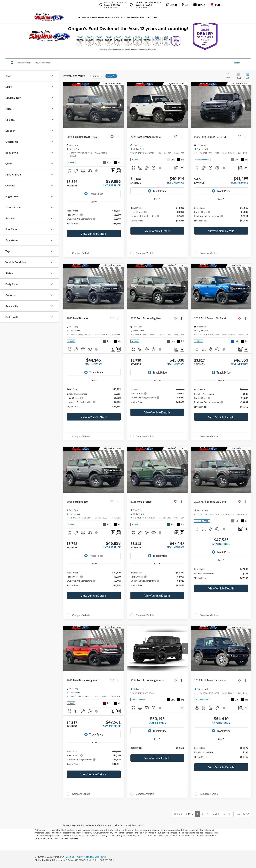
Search (237, 63)
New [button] (95, 18)
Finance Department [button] (134, 18)
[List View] (247, 76)
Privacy (79, 857)
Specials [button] (86, 18)
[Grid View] (238, 76)
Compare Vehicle (81, 253)
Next (215, 814)
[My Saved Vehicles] (215, 5)
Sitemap (70, 857)
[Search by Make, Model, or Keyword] (123, 63)
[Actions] (118, 137)
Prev (189, 814)
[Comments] (113, 171)
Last (227, 814)
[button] (121, 105)
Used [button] (101, 18)
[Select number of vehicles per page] (242, 814)
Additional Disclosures (95, 857)
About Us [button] (152, 18)
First (178, 814)
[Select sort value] (229, 76)
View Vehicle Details (94, 234)
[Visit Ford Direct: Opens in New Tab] (115, 860)
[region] (94, 217)
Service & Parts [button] (113, 18)
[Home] (79, 18)
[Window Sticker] (118, 171)
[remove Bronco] (97, 76)
